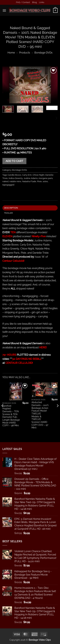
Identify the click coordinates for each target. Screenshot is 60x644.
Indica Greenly (16, 178)
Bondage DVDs (43, 53)
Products (25, 53)
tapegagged (8, 185)
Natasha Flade (29, 181)
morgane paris (46, 178)
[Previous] (3, 412)
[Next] (56, 118)
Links (42, 2)
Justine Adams (31, 178)
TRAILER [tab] (8, 213)
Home (11, 53)
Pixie (39, 181)
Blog (34, 2)
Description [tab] (11, 208)
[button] (4, 10)
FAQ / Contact (23, 2)
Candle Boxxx (14, 175)
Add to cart (14, 161)
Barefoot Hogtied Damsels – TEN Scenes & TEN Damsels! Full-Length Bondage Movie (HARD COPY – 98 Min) (11, 416)
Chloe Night (38, 175)
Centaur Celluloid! (13, 261)
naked (5, 181)
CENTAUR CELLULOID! (19, 363)
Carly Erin (27, 175)
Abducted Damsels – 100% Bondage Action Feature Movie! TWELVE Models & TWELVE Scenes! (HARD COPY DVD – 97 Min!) (40, 415)
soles (45, 181)
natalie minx (15, 181)
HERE (43, 347)
